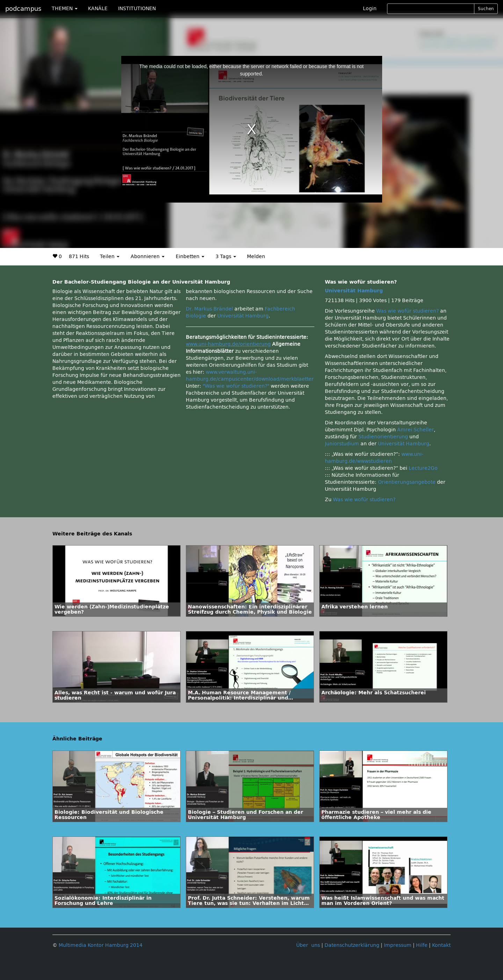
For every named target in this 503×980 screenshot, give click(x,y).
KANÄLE (98, 9)
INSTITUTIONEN (137, 9)
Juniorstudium (342, 444)
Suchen (486, 9)
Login (370, 9)
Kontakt (441, 945)
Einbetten (190, 257)
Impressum (398, 945)
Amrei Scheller (415, 430)
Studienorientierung (383, 437)
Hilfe (422, 945)
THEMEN (65, 9)
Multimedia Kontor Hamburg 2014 (101, 945)
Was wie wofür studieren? (407, 311)
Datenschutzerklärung (352, 945)
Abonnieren (148, 257)
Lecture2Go (423, 468)
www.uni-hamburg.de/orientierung (228, 344)
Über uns (308, 945)
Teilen (110, 257)
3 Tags (226, 257)
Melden (256, 257)
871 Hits (79, 257)
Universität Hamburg (243, 316)
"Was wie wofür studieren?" (236, 386)
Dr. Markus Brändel (209, 309)
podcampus (23, 9)
